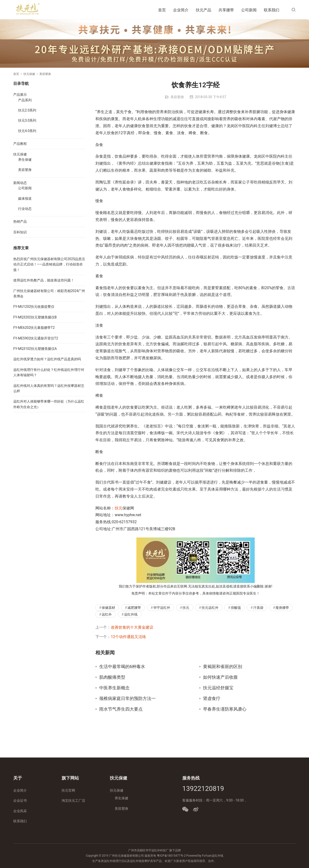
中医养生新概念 (114, 688)
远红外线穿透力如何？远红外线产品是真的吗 (47, 359)
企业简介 (181, 10)
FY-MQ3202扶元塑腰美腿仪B (35, 317)
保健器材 (108, 608)
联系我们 (272, 10)
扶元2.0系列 (27, 110)
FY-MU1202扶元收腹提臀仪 (34, 307)
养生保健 (25, 160)
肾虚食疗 (212, 699)
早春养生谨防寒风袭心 (225, 709)
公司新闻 (249, 10)
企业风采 (20, 811)
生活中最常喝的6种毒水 (122, 667)
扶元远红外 (210, 608)
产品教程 (20, 144)
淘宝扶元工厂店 (73, 801)
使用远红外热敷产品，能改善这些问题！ (44, 280)
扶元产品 (204, 10)
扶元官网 (68, 790)
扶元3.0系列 (27, 120)
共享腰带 (226, 10)
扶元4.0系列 (27, 131)
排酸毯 (236, 608)
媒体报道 (25, 199)
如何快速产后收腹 (220, 677)
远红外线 (131, 614)
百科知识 (20, 232)
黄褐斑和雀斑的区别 (223, 667)
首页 (162, 10)
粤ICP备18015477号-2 (171, 856)
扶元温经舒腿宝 (218, 688)
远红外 (107, 614)
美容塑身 (177, 97)
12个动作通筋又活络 (128, 637)
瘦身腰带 (282, 608)
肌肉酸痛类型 (112, 677)
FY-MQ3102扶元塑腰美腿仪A (35, 349)
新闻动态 (20, 183)
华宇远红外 (162, 608)
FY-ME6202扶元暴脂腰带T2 (34, 328)
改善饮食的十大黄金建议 (132, 627)
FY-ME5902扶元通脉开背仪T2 (36, 338)
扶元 (119, 508)
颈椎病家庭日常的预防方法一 (127, 699)
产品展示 (20, 95)
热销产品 (20, 221)
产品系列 (25, 100)
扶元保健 (20, 154)
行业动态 (25, 209)
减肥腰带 (134, 608)
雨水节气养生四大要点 (121, 709)
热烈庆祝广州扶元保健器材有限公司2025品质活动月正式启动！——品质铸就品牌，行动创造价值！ (49, 264)
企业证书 (20, 801)
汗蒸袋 (258, 608)
